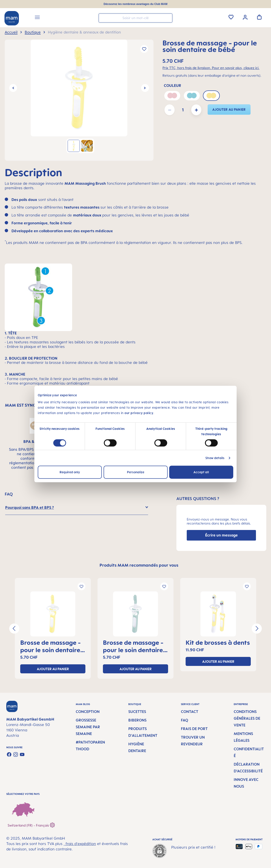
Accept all (201, 472)
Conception (88, 712)
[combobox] (135, 18)
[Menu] (37, 18)
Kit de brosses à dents (218, 642)
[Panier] (259, 17)
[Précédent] (13, 88)
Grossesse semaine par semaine (88, 727)
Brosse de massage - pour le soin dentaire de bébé (51, 646)
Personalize (136, 472)
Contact (190, 712)
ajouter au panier (229, 109)
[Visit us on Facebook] (9, 754)
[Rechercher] (168, 18)
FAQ (184, 720)
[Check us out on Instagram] (16, 754)
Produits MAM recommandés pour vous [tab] (139, 565)
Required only (70, 472)
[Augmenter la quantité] (196, 110)
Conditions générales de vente (247, 718)
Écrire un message (221, 535)
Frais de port (194, 729)
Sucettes (137, 712)
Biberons (137, 720)
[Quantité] (183, 110)
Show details (215, 458)
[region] (79, 100)
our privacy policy (139, 413)
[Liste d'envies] (231, 17)
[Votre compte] (245, 17)
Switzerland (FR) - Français (31, 824)
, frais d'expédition (80, 844)
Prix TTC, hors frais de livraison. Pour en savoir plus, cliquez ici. (211, 68)
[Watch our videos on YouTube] (22, 754)
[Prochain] (145, 88)
